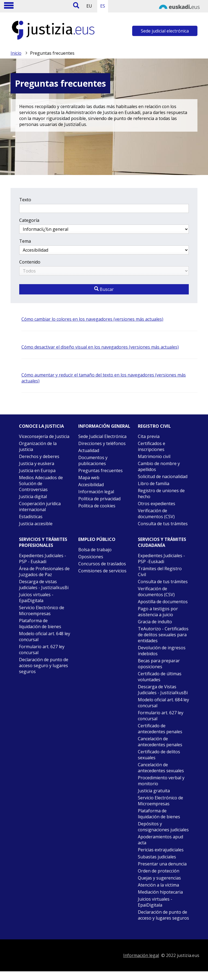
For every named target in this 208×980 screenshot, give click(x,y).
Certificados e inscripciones (152, 446)
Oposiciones (91, 557)
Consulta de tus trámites (163, 524)
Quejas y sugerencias (159, 878)
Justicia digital (33, 497)
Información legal (96, 492)
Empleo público (97, 539)
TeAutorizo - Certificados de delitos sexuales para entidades (163, 635)
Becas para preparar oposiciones (159, 664)
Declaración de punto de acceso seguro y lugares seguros (44, 666)
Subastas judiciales (157, 857)
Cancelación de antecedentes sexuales (161, 768)
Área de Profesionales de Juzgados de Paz (44, 572)
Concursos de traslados (102, 564)
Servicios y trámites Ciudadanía (162, 542)
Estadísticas (31, 517)
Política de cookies (97, 506)
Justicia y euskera (37, 463)
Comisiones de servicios (102, 571)
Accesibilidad (91, 485)
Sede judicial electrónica (165, 31)
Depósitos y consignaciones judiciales (163, 827)
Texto (25, 200)
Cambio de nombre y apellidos (159, 466)
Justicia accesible (36, 524)
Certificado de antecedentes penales (160, 729)
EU (89, 6)
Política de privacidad (99, 499)
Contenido (30, 262)
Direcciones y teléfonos (102, 443)
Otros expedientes (157, 504)
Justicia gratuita (154, 791)
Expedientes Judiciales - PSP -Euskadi (161, 559)
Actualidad (89, 450)
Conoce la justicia (41, 426)
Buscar (104, 289)
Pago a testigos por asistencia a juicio (158, 612)
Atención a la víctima (158, 885)
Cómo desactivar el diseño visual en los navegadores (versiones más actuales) (100, 347)
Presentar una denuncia (162, 864)
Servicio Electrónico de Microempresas (42, 611)
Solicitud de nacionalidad (163, 476)
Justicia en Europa (37, 470)
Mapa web (89, 478)
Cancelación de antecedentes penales (160, 742)
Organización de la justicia (38, 446)
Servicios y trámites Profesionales (43, 542)
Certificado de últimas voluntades (160, 677)
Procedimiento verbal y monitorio (161, 781)
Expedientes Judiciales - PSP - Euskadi (43, 559)
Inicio (16, 53)
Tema (25, 241)
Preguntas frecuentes (100, 470)
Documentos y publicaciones (93, 460)
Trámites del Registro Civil (160, 572)
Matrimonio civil (154, 456)
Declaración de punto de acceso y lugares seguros (163, 915)
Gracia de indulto (155, 622)
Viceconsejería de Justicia (44, 436)
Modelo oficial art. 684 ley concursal (163, 703)
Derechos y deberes (39, 456)
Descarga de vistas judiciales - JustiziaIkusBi (44, 585)
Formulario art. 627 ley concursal (42, 650)
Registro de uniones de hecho (161, 494)
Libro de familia (154, 483)
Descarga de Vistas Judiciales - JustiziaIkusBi (163, 690)
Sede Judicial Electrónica (102, 436)
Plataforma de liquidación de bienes (40, 624)
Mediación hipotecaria (160, 892)
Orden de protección (159, 871)
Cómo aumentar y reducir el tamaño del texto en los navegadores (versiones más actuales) (104, 378)
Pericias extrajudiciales (161, 850)
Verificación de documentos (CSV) (156, 514)
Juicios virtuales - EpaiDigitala (36, 598)
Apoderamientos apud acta (160, 840)
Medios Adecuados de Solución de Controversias (41, 483)
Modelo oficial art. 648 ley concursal (45, 637)
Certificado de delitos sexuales (159, 755)
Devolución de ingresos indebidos (162, 651)
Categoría (29, 220)
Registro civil (154, 426)
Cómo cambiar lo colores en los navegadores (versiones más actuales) (92, 319)
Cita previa (149, 436)
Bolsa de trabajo (95, 550)
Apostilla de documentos (163, 602)
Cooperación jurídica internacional (40, 507)
